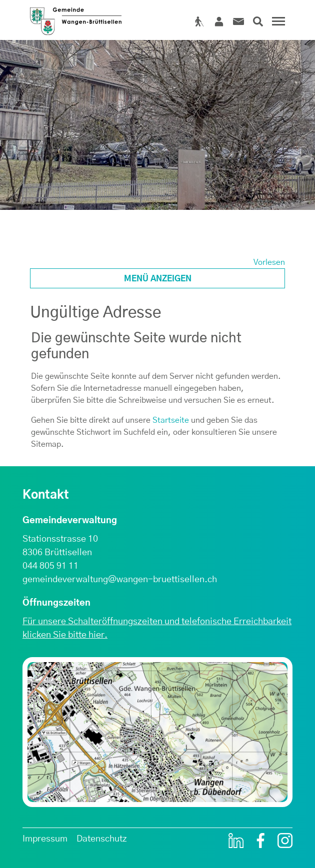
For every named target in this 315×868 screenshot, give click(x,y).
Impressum (45, 839)
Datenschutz (102, 839)
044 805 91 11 (50, 566)
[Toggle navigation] (277, 25)
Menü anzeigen (158, 279)
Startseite (171, 420)
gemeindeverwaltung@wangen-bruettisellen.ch (120, 580)
